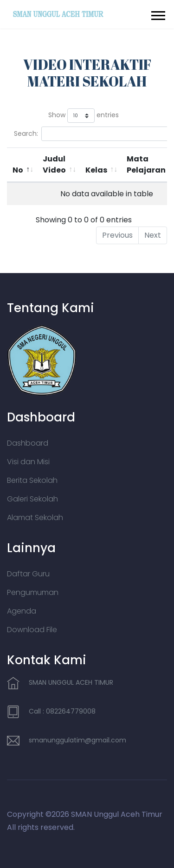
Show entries (84, 116)
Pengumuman (33, 592)
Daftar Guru (28, 574)
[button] (158, 14)
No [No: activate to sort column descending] (18, 170)
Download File (32, 630)
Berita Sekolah (32, 480)
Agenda (22, 611)
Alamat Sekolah (35, 517)
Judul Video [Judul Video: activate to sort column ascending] (54, 164)
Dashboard (28, 443)
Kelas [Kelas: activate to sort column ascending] (96, 170)
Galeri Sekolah (32, 499)
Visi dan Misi (28, 462)
